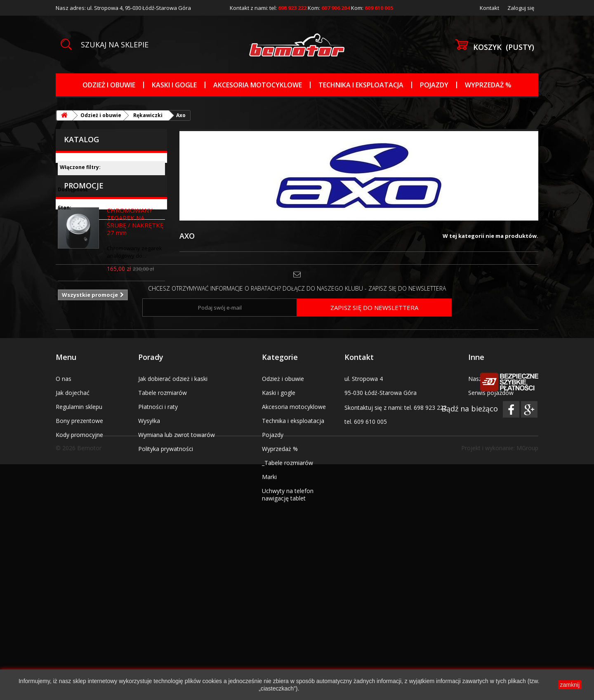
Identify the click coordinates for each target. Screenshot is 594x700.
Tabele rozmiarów (163, 511)
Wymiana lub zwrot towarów (177, 553)
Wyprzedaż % (488, 85)
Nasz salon (483, 497)
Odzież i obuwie (109, 85)
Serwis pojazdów (491, 511)
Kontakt (489, 8)
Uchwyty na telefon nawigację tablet (288, 612)
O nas (64, 497)
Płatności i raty (158, 525)
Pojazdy (434, 85)
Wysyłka (149, 539)
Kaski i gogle (174, 85)
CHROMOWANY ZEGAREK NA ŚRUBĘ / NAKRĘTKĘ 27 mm (135, 284)
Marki (269, 595)
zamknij (570, 685)
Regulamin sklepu (79, 525)
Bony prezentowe (79, 539)
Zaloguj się (521, 8)
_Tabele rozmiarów (288, 581)
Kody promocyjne (79, 553)
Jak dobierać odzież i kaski (173, 497)
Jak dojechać (73, 511)
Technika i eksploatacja (361, 85)
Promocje (84, 249)
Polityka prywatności (166, 567)
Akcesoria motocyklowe (258, 85)
